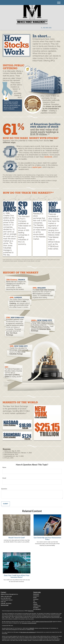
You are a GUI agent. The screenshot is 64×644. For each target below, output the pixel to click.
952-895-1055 (46, 28)
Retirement (36, 594)
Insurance (36, 599)
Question (4, 489)
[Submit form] (6, 504)
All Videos (36, 608)
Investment (36, 596)
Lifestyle (35, 604)
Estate (35, 598)
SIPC (33, 628)
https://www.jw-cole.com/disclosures (28, 632)
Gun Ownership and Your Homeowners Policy (47, 539)
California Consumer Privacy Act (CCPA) (44, 622)
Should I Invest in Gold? (17, 538)
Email (4, 478)
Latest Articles (37, 606)
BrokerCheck (31, 611)
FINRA (31, 628)
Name (4, 467)
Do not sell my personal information (29, 623)
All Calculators (37, 609)
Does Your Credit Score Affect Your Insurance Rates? (17, 576)
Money (35, 603)
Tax (34, 601)
